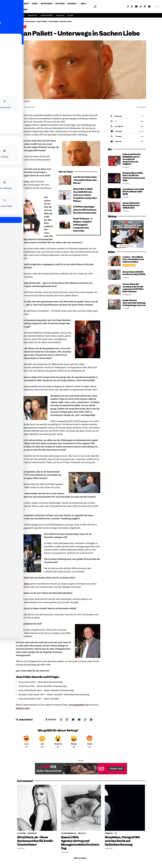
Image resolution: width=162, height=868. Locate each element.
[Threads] (145, 7)
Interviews (31, 21)
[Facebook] (128, 7)
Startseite (20, 21)
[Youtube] (127, 131)
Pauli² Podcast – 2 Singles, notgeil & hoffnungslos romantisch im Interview (83, 225)
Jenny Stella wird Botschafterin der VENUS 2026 (131, 205)
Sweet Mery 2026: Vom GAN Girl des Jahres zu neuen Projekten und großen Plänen (85, 195)
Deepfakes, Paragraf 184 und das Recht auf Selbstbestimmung (122, 841)
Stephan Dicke (23, 584)
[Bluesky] (149, 7)
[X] (132, 7)
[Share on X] (61, 720)
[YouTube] (136, 7)
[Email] (79, 720)
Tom (20, 107)
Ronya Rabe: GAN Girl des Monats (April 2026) (134, 273)
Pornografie (109, 833)
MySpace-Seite (23, 708)
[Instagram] (141, 7)
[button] (95, 7)
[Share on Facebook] (51, 720)
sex (116, 833)
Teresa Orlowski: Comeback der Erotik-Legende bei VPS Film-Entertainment (133, 288)
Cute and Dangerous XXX (69, 833)
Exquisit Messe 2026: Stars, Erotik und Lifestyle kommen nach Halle (134, 177)
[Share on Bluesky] (73, 720)
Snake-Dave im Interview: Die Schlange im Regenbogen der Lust (134, 303)
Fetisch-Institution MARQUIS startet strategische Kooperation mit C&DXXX (132, 159)
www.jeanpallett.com (79, 705)
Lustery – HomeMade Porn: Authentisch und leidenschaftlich (133, 259)
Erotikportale (32, 833)
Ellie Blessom (21, 833)
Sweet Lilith (82, 833)
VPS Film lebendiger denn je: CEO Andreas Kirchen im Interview (85, 210)
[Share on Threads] (67, 720)
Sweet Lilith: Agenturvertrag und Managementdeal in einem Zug (80, 843)
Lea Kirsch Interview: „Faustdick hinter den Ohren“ (85, 180)
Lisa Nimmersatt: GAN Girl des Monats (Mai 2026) (133, 192)
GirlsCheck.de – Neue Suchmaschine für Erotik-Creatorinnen (36, 841)
